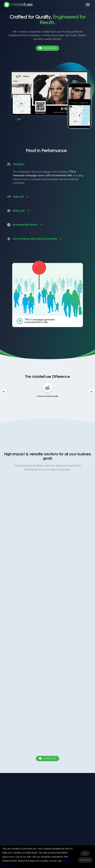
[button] (46, 164)
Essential (85, 860)
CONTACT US (47, 48)
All (85, 853)
